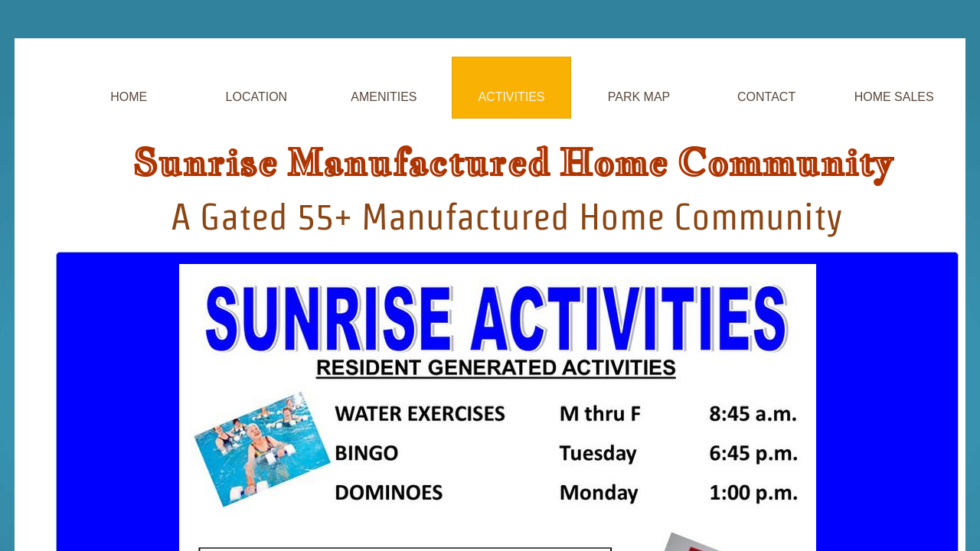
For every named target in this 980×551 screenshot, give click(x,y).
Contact (766, 97)
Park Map (639, 97)
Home (129, 97)
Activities (511, 97)
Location (257, 97)
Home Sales (894, 97)
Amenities (384, 97)
